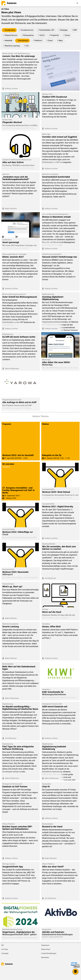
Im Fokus (5, 949)
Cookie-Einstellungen (49, 953)
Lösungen (5, 953)
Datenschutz (46, 949)
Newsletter (45, 957)
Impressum (45, 945)
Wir (3, 945)
